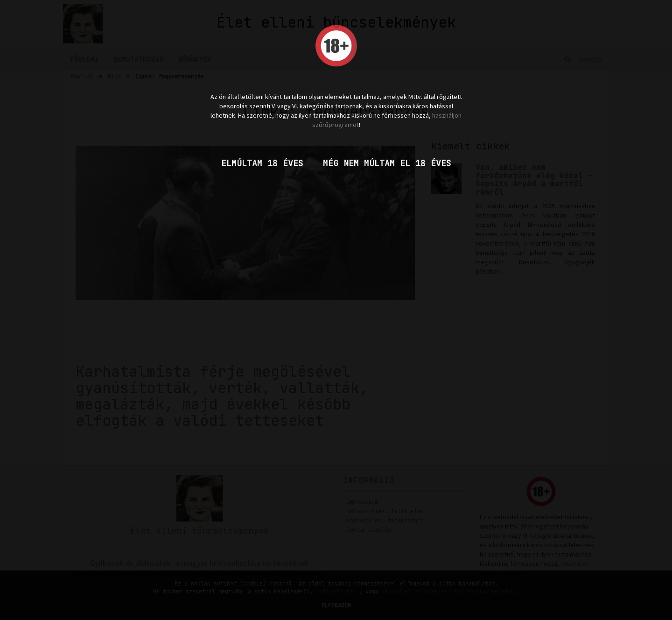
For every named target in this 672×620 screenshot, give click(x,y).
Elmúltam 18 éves (262, 163)
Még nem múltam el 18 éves (387, 163)
